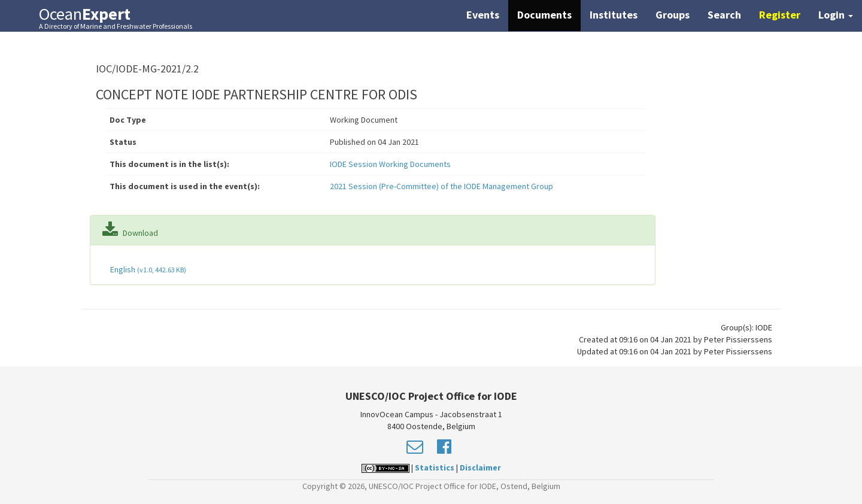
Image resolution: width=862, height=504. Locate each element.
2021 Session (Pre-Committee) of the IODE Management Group (441, 186)
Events (483, 15)
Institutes (614, 15)
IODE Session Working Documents (390, 164)
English (147, 269)
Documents (544, 15)
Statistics (435, 467)
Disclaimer (480, 467)
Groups (673, 15)
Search (724, 15)
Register (780, 15)
